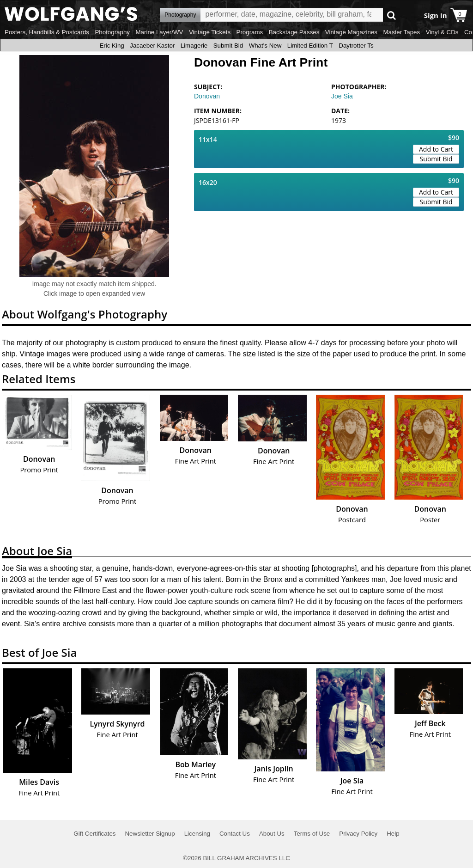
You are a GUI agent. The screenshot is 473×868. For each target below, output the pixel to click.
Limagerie (194, 46)
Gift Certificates (94, 834)
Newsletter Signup (150, 834)
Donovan (207, 96)
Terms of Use (312, 834)
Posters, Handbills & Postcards (47, 32)
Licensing (197, 834)
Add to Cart (436, 149)
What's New (265, 46)
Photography (112, 32)
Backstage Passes (294, 32)
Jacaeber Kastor (152, 46)
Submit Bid (228, 46)
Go (391, 15)
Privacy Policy (358, 834)
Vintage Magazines (351, 32)
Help (393, 834)
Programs (250, 32)
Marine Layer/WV (159, 32)
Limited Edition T (310, 46)
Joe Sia (342, 96)
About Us (272, 834)
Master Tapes (401, 32)
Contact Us (235, 834)
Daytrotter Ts (356, 46)
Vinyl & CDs (442, 32)
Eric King (112, 46)
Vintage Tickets (210, 32)
